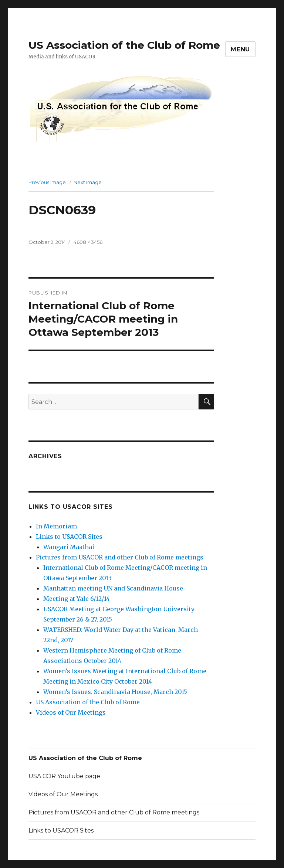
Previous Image (47, 182)
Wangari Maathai (69, 547)
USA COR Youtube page (64, 776)
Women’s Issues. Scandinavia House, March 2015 (115, 692)
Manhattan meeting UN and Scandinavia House (113, 588)
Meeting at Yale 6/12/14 (77, 599)
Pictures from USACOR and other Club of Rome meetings (120, 557)
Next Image (88, 182)
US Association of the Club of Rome (124, 45)
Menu (240, 49)
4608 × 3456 (88, 242)
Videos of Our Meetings (71, 712)
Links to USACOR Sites (69, 537)
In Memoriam (56, 526)
